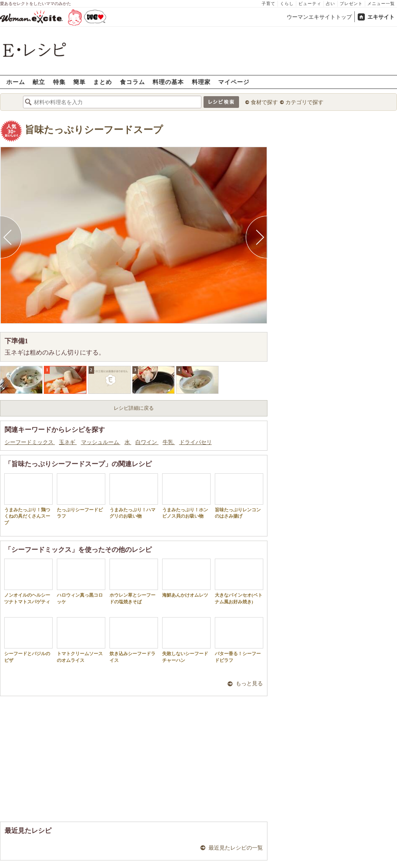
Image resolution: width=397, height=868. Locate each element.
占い (331, 4)
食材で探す (264, 102)
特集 (59, 82)
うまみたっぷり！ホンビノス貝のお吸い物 (186, 496)
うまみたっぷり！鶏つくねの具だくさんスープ (28, 499)
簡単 (79, 82)
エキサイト (381, 17)
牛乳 (169, 442)
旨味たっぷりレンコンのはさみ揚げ (239, 496)
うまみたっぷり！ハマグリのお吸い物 (134, 496)
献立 (39, 82)
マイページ (234, 82)
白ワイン (147, 442)
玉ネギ (68, 442)
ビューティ (310, 4)
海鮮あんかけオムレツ (186, 578)
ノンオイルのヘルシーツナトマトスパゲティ (28, 581)
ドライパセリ (196, 442)
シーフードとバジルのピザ (28, 640)
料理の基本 (168, 82)
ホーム (16, 82)
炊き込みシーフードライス (134, 640)
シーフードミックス (30, 442)
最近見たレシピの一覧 (236, 848)
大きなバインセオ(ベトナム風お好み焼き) (239, 581)
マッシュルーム (101, 442)
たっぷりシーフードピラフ (81, 496)
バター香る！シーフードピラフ (239, 640)
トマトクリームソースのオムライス (81, 640)
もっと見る (249, 683)
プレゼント (351, 4)
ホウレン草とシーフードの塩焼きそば (134, 581)
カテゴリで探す (304, 102)
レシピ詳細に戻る (134, 408)
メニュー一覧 (381, 4)
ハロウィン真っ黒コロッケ (81, 581)
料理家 (201, 82)
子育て (268, 4)
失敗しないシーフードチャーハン (186, 640)
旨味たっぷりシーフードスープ (94, 130)
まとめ (103, 82)
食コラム (132, 82)
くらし (287, 4)
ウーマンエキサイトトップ (319, 17)
